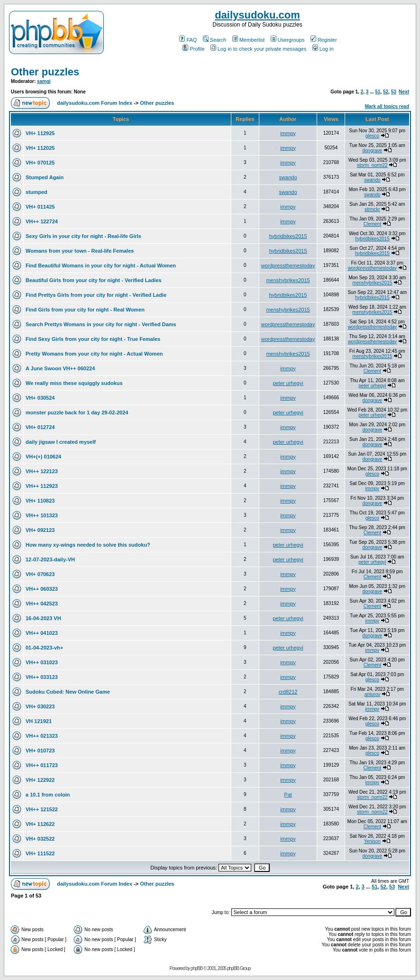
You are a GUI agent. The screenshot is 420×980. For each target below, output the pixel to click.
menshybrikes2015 (288, 280)
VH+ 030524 (40, 398)
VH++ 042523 (42, 604)
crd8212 (288, 692)
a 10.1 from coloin (48, 795)
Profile (193, 49)
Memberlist (249, 40)
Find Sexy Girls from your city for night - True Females (93, 339)
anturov (372, 694)
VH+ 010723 (40, 751)
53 (394, 92)
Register (324, 40)
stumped (37, 192)
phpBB (196, 968)
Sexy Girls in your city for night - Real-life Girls (83, 236)
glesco (372, 136)
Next (404, 92)
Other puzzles (45, 72)
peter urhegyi (288, 383)
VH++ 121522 (42, 809)
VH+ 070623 (40, 574)
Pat (288, 795)
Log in (323, 49)
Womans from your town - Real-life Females (80, 251)
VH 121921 (39, 721)
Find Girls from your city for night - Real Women (85, 310)
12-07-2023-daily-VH (50, 559)
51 (378, 92)
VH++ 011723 (42, 765)
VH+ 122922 (40, 780)
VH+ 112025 (40, 148)
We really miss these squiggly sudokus (74, 383)
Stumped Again (45, 177)
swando (288, 177)
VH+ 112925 (40, 133)
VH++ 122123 (42, 471)
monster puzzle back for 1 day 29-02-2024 (77, 412)
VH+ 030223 (40, 706)
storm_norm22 (372, 165)
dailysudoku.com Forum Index (95, 103)
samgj (44, 81)
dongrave (372, 151)
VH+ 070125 (40, 163)
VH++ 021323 (42, 736)
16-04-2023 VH (43, 618)
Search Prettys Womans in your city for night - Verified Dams (101, 324)
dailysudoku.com (257, 15)
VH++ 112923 (42, 486)
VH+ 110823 (40, 501)
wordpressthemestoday (288, 266)
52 (386, 92)
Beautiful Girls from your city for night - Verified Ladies (94, 280)
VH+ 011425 (40, 207)
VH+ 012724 (40, 427)
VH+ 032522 (40, 839)
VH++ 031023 (42, 662)
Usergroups (288, 40)
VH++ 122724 (42, 221)
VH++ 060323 (42, 589)
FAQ (188, 40)
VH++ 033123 (42, 677)
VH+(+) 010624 (43, 457)
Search (215, 40)
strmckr (372, 209)
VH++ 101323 (42, 515)
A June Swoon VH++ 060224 (60, 368)
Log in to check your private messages (259, 49)
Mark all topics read (387, 106)
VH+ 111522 (40, 853)
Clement (372, 224)
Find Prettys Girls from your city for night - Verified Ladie (96, 295)
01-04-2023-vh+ (44, 648)
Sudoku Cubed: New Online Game (68, 692)
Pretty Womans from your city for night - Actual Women (94, 354)
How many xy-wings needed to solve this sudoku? (88, 545)
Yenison (372, 841)
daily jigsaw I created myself (61, 442)
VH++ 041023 (42, 633)
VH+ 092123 (40, 530)
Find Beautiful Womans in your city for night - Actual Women (101, 266)
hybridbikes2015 (288, 236)
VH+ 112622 (40, 824)
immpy (288, 133)
